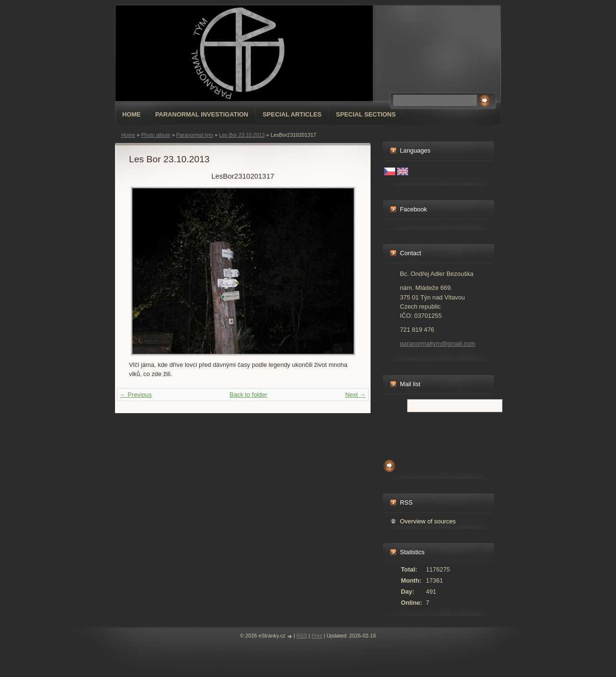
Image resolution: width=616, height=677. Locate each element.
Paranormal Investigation (201, 114)
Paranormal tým (195, 135)
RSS (302, 636)
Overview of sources (428, 521)
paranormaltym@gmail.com (438, 344)
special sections (366, 114)
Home (131, 114)
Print (317, 636)
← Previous (136, 395)
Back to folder (248, 395)
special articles (292, 114)
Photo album (156, 135)
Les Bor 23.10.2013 (242, 135)
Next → (355, 395)
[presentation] (456, 433)
